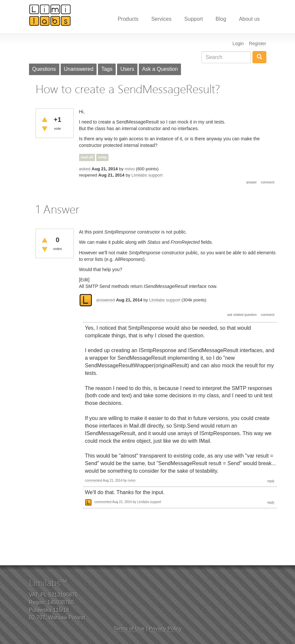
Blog (221, 19)
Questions (44, 69)
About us (249, 19)
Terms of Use (129, 629)
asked (85, 169)
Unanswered (79, 69)
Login (238, 43)
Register (257, 43)
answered (105, 300)
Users (127, 69)
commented (94, 480)
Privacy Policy (165, 629)
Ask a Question (160, 69)
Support (193, 19)
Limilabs (50, 15)
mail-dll (87, 157)
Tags (107, 69)
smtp (102, 157)
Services (161, 19)
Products (128, 19)
